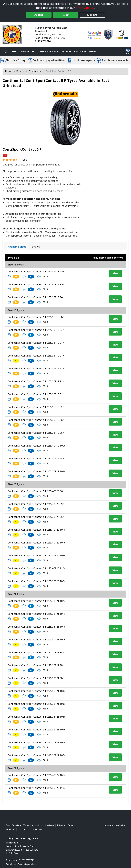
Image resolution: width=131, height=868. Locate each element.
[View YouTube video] (5, 155)
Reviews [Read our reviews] (50, 825)
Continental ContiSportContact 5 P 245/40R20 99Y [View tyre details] (36, 504)
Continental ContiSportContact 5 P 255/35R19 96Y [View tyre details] (36, 420)
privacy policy (85, 8)
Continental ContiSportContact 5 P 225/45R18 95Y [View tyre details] (36, 271)
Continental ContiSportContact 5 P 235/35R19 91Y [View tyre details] (36, 343)
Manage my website (114, 825)
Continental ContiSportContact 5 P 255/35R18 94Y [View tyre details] (36, 297)
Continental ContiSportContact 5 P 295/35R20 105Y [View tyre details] (36, 581)
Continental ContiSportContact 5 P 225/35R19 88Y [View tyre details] (36, 317)
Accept (39, 15)
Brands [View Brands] (20, 71)
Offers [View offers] (93, 51)
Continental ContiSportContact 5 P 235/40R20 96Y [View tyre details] (36, 491)
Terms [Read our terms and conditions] (71, 825)
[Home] (5, 52)
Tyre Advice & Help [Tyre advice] (49, 51)
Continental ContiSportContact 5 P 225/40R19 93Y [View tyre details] (36, 330)
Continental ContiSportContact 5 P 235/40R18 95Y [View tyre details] (36, 284)
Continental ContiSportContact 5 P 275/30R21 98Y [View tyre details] (36, 652)
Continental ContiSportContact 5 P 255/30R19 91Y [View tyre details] (36, 381)
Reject (66, 15)
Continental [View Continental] (35, 71)
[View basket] (127, 52)
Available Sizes (17, 247)
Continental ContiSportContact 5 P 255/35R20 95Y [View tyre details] (36, 517)
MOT (34, 51)
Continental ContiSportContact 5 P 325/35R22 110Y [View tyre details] (36, 788)
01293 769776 (43, 41)
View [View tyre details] (115, 273)
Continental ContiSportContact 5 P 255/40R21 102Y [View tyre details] (36, 601)
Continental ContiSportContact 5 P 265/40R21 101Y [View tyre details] (36, 639)
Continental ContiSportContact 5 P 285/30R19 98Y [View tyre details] (36, 458)
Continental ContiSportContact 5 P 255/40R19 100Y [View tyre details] (36, 446)
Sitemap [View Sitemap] (11, 829)
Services (25, 51)
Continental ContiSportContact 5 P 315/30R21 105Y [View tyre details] (36, 742)
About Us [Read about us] (37, 825)
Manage (92, 15)
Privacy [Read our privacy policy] (61, 825)
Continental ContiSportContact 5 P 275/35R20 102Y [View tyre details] (36, 555)
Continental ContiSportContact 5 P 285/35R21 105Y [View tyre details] (36, 717)
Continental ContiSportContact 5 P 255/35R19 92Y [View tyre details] (36, 407)
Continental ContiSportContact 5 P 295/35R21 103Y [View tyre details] (36, 730)
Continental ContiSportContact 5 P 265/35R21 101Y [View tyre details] (36, 614)
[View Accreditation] (108, 34)
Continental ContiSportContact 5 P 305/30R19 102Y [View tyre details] (36, 471)
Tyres (15, 51)
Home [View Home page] (9, 71)
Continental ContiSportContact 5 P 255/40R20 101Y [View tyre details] (36, 530)
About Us (66, 51)
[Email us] (26, 864)
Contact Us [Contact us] (80, 51)
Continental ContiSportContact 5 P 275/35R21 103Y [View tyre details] (36, 691)
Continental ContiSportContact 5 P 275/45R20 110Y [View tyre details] (36, 568)
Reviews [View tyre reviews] (35, 247)
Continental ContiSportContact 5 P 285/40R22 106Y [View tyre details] (36, 775)
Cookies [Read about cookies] (22, 829)
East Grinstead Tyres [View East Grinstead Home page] (18, 825)
